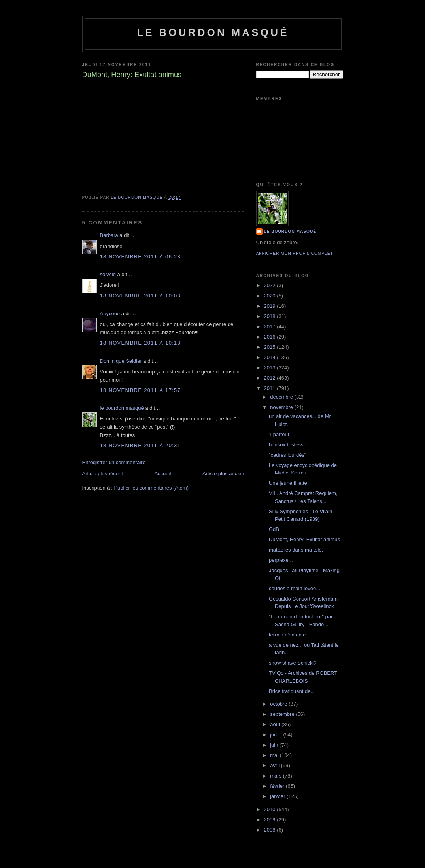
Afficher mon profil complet (295, 253)
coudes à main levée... (295, 588)
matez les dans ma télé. (296, 550)
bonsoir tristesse (288, 445)
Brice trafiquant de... (292, 691)
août (276, 724)
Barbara (109, 235)
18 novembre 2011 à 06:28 (141, 257)
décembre (282, 397)
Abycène (110, 313)
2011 (271, 388)
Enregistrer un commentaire (114, 462)
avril (275, 765)
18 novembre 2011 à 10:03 (141, 296)
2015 (271, 347)
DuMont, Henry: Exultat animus (304, 539)
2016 (271, 337)
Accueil (162, 474)
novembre (282, 407)
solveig (108, 274)
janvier (278, 796)
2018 (271, 316)
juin (275, 745)
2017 (271, 327)
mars (277, 776)
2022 (271, 285)
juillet (277, 735)
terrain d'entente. (288, 635)
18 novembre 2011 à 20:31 (141, 445)
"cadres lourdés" (288, 455)
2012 (271, 378)
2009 (271, 820)
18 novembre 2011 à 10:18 (141, 343)
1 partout (279, 434)
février (278, 786)
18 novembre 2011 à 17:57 (141, 390)
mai (275, 755)
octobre (279, 704)
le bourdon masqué (213, 32)
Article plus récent (103, 474)
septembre (283, 714)
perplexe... (281, 560)
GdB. (275, 529)
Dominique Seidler (121, 361)
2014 (271, 357)
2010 (271, 809)
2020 (271, 296)
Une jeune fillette (288, 483)
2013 (271, 368)
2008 (271, 830)
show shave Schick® (293, 663)
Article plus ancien (223, 474)
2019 (271, 306)
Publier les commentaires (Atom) (151, 488)
